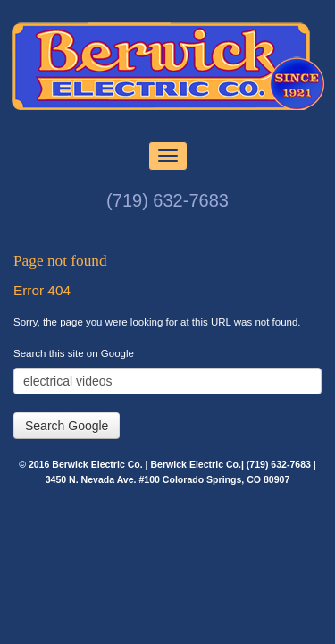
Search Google (67, 426)
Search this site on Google (74, 353)
